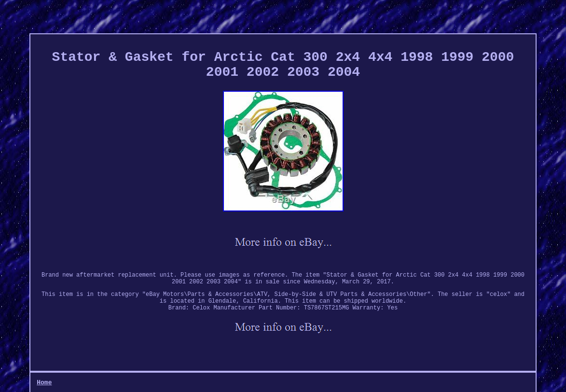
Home (44, 383)
